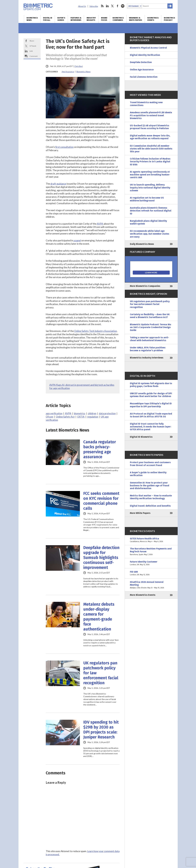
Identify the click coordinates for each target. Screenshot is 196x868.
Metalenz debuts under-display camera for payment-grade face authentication (99, 617)
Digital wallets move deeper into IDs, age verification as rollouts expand (150, 137)
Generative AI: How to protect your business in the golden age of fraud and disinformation (150, 486)
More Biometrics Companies (145, 286)
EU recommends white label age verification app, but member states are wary (150, 234)
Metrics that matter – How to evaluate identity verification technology (151, 497)
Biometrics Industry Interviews (147, 358)
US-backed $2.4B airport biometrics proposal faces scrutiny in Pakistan (150, 127)
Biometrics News (32, 19)
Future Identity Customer (151, 563)
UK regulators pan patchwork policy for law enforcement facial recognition (101, 673)
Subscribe (94, 6)
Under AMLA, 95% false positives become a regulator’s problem (148, 349)
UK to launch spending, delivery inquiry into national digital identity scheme (150, 188)
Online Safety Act (65, 417)
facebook (118, 6)
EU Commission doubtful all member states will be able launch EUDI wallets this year (151, 149)
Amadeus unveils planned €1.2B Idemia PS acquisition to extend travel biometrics (151, 115)
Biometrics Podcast (169, 19)
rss (102, 6)
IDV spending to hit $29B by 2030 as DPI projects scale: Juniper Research (101, 730)
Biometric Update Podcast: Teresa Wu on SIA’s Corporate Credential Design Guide (151, 327)
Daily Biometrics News (142, 244)
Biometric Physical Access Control (148, 48)
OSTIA (81, 417)
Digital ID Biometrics (141, 437)
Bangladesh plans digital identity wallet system (148, 222)
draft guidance (58, 184)
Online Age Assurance (142, 70)
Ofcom (50, 417)
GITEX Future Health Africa (151, 540)
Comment (34, 56)
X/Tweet (33, 46)
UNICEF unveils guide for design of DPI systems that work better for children (151, 395)
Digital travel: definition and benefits (150, 506)
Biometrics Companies (118, 19)
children (92, 413)
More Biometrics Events (143, 595)
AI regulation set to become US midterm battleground (147, 199)
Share (32, 41)
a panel (77, 240)
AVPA (100, 224)
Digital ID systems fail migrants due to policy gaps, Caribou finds (151, 385)
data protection (107, 413)
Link (31, 51)
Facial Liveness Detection (144, 77)
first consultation (64, 147)
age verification (54, 413)
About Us (82, 6)
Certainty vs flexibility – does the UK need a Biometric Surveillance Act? (150, 316)
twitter (112, 6)
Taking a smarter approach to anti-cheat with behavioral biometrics (149, 339)
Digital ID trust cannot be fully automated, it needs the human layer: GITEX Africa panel (151, 427)
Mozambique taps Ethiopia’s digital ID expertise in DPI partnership (151, 405)
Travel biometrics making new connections (146, 104)
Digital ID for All (48, 19)
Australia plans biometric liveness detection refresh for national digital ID (151, 211)
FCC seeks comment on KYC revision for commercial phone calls (101, 501)
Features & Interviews (76, 19)
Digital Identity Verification (145, 55)
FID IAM (151, 573)
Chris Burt (79, 66)
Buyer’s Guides (61, 19)
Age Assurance (68, 72)
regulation (93, 417)
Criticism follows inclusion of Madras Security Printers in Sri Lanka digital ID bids (150, 162)
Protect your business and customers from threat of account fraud (150, 464)
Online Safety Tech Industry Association (96, 331)
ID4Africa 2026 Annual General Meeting (151, 585)
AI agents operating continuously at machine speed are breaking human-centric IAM (150, 175)
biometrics (80, 413)
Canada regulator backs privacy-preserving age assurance (100, 449)
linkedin (107, 6)
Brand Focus (104, 19)
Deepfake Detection (141, 62)
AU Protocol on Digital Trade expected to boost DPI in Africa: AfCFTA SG (151, 415)
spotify (123, 6)
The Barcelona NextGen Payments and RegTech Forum (151, 552)
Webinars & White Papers (136, 19)
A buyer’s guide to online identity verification (148, 474)
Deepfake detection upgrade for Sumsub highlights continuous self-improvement (101, 558)
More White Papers (140, 513)
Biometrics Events (153, 19)
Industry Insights (91, 19)
